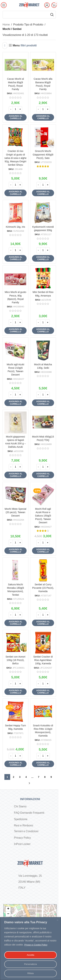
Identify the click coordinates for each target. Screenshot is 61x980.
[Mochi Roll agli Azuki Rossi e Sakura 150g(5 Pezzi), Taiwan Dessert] (43, 495)
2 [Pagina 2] (14, 777)
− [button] (8, 914)
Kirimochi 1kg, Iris (15, 227)
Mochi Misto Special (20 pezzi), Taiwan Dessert (15, 512)
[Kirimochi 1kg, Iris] (16, 213)
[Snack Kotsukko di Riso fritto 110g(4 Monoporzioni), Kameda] (43, 711)
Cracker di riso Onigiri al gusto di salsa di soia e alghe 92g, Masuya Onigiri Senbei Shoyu (15, 158)
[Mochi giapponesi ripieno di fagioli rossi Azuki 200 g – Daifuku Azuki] (16, 423)
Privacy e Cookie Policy (37, 945)
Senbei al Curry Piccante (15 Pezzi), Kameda (43, 588)
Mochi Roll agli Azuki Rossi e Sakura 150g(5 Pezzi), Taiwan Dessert (43, 516)
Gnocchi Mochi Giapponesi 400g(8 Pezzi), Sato (43, 154)
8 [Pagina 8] (45, 777)
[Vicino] (57, 920)
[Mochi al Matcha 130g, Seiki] (43, 350)
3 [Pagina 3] (20, 777)
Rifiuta (30, 973)
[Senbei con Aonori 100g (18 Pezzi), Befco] (16, 643)
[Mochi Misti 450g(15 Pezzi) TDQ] (43, 423)
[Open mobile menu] (4, 5)
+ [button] (8, 909)
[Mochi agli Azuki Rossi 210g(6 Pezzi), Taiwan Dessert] (16, 350)
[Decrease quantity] (11, 109)
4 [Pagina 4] (26, 777)
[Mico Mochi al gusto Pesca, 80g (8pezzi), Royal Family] (16, 278)
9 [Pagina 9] (51, 777)
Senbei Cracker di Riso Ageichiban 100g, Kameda (43, 660)
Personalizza (30, 964)
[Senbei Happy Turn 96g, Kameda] (16, 711)
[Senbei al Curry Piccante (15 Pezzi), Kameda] (43, 570)
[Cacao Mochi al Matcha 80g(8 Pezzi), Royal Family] (16, 65)
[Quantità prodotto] (15, 109)
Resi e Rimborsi (24, 825)
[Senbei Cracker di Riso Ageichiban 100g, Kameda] (43, 643)
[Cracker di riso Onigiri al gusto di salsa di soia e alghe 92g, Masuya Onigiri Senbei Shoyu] (16, 137)
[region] (30, 949)
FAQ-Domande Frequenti (29, 813)
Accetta (31, 955)
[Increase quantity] (20, 109)
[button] (16, 117)
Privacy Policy (23, 838)
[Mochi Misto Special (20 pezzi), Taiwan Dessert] (16, 495)
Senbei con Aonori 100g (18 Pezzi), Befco (16, 660)
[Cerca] (29, 15)
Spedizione (21, 819)
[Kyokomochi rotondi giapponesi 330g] (43, 213)
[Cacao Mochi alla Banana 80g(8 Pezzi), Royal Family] (43, 65)
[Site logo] (29, 5)
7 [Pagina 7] (39, 777)
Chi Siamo (20, 806)
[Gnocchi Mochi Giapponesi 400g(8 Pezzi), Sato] (43, 137)
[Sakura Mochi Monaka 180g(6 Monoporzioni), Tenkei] (16, 570)
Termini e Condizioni (26, 831)
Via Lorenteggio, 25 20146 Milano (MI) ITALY (30, 882)
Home (6, 25)
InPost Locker (22, 844)
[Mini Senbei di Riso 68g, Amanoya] (43, 278)
